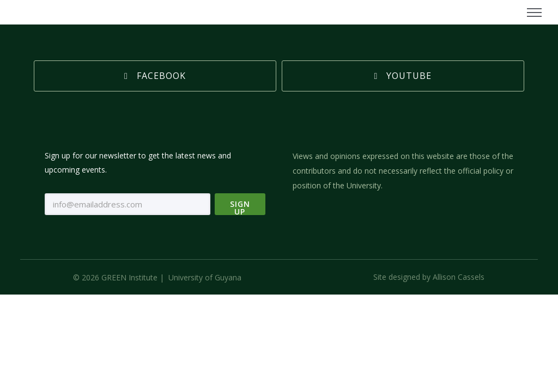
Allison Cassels (459, 276)
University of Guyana (205, 276)
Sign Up (240, 205)
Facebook (155, 75)
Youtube (403, 75)
